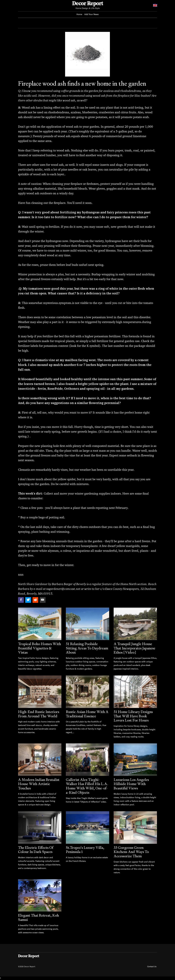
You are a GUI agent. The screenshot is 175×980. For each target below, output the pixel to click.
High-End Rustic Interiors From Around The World (39, 714)
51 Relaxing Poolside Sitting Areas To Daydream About (87, 648)
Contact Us (152, 967)
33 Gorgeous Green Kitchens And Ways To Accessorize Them (131, 852)
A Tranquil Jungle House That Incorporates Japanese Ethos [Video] (134, 648)
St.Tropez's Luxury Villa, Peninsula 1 (85, 850)
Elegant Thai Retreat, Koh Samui (38, 917)
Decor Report (88, 4)
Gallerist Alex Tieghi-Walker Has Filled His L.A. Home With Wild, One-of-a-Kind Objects (87, 786)
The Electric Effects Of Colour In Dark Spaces (36, 850)
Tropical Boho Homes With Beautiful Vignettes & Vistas (39, 648)
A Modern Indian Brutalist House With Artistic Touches (39, 784)
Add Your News (92, 14)
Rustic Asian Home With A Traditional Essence (87, 714)
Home (79, 14)
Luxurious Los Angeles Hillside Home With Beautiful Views (131, 784)
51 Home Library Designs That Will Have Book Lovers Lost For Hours (133, 716)
